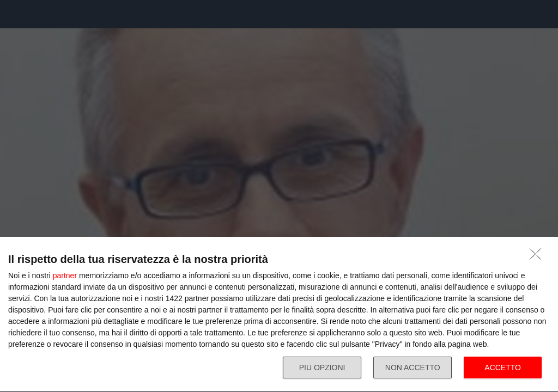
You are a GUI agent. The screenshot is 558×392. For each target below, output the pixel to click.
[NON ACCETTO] (538, 257)
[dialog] (279, 315)
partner (65, 275)
